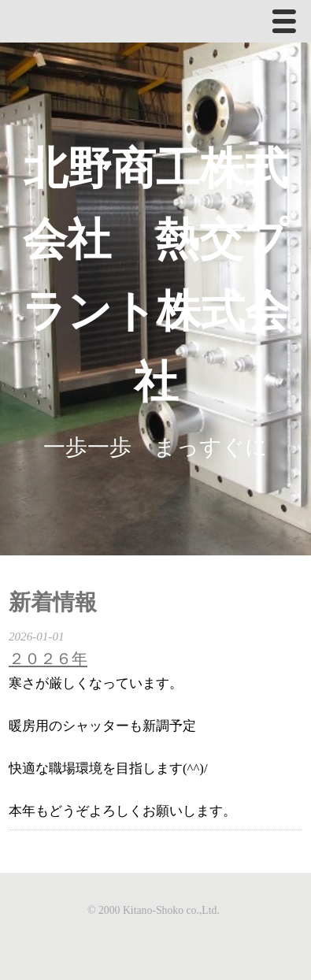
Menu (288, 24)
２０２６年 (48, 659)
